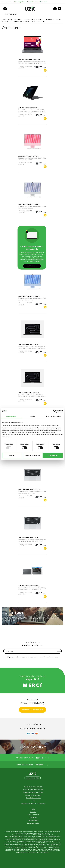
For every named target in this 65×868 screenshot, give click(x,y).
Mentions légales (33, 820)
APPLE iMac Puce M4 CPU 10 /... (29, 204)
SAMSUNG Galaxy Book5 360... (29, 586)
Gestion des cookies (33, 823)
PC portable (29, 20)
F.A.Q (33, 801)
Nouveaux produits (33, 815)
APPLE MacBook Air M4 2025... (29, 537)
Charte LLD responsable (33, 798)
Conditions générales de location (33, 790)
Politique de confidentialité (33, 795)
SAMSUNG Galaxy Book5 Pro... (29, 108)
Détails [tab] (32, 416)
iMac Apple (40, 20)
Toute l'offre (7, 20)
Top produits (33, 817)
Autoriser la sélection (33, 455)
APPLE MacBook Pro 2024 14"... (29, 344)
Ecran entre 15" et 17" (22, 21)
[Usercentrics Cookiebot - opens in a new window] (55, 411)
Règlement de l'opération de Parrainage (33, 803)
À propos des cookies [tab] (54, 416)
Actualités (33, 812)
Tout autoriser (53, 455)
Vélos (33, 809)
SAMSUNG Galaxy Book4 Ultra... (30, 59)
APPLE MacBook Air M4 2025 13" (30, 489)
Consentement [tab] (11, 416)
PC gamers (50, 20)
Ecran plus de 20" (38, 21)
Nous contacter (33, 778)
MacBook (18, 20)
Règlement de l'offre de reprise (33, 787)
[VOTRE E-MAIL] (33, 651)
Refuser (12, 455)
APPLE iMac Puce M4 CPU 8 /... (29, 156)
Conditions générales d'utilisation (33, 792)
